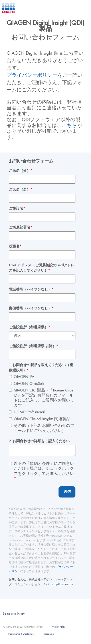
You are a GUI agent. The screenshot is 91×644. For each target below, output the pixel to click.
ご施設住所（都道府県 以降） (33, 346)
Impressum (49, 634)
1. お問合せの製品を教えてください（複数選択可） (41, 368)
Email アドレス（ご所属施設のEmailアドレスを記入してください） (42, 268)
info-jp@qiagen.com (62, 584)
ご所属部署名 (21, 227)
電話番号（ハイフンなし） (31, 289)
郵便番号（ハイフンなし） (31, 308)
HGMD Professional (29, 412)
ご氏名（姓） (21, 171)
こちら (70, 125)
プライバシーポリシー (32, 75)
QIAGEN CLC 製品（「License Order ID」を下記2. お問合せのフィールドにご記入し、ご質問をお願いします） (44, 398)
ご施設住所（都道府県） (29, 327)
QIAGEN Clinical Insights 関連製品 (42, 419)
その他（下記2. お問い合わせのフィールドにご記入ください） (44, 428)
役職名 (15, 246)
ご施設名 (17, 209)
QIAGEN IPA (24, 377)
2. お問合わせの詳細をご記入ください (39, 441)
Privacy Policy (59, 627)
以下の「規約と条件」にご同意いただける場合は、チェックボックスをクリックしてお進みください (44, 471)
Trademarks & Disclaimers (21, 634)
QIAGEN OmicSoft (29, 384)
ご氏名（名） (21, 190)
